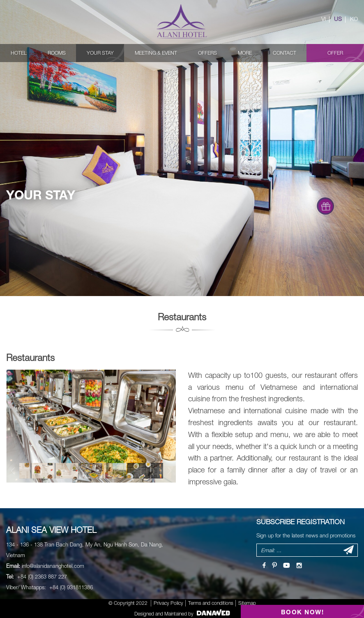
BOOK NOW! (303, 612)
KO (354, 19)
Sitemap (247, 603)
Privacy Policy (168, 603)
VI (324, 19)
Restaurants (30, 358)
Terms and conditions (211, 603)
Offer (335, 53)
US (338, 19)
